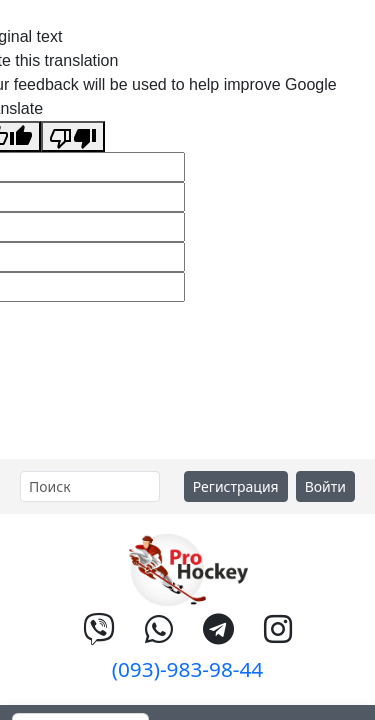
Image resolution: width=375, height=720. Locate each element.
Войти (325, 486)
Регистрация (236, 486)
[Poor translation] (73, 136)
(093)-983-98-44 (188, 669)
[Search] (90, 486)
